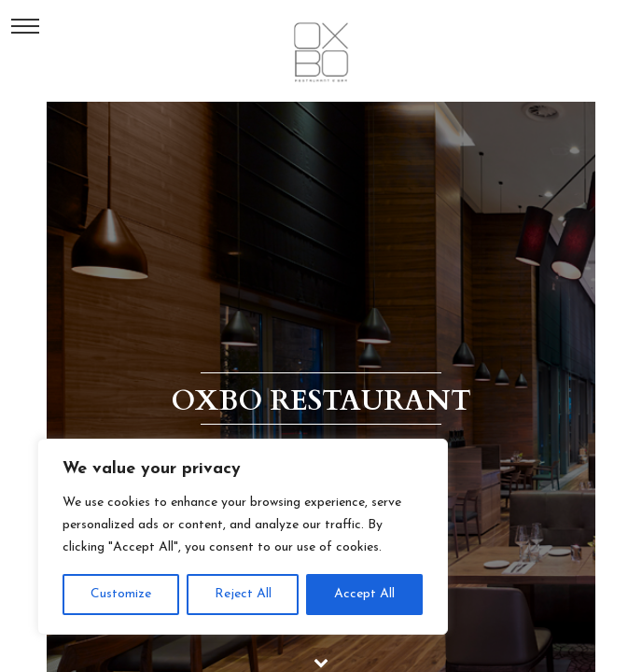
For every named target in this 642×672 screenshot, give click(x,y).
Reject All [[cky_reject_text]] (243, 594)
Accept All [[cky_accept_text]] (364, 594)
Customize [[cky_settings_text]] (121, 594)
